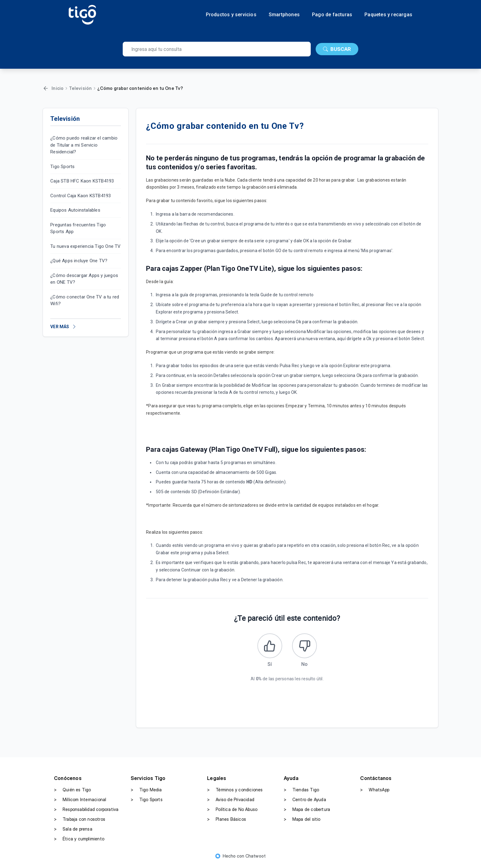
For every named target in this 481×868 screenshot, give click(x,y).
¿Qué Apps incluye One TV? (79, 261)
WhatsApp (375, 793)
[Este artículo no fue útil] (306, 647)
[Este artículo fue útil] (268, 647)
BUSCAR (337, 49)
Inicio (58, 88)
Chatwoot (256, 859)
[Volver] (46, 88)
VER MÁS (63, 327)
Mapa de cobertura (307, 812)
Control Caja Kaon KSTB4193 (81, 196)
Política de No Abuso (232, 812)
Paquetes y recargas (388, 15)
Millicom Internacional (80, 802)
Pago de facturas (332, 15)
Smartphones (284, 15)
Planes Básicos (227, 822)
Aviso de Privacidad (231, 802)
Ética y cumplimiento (79, 842)
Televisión (80, 88)
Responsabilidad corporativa (86, 812)
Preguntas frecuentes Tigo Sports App (78, 228)
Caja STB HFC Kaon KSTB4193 (82, 181)
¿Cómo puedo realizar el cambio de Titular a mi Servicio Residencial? (84, 145)
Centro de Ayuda (305, 802)
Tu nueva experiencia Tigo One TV (85, 246)
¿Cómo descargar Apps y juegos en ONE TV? (84, 279)
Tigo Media (146, 793)
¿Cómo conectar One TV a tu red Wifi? (85, 300)
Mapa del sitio (302, 822)
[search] (217, 49)
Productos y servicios (231, 15)
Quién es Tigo (73, 793)
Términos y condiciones (235, 793)
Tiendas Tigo (301, 793)
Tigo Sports (62, 167)
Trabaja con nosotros (80, 822)
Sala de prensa (73, 832)
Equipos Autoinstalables (75, 210)
